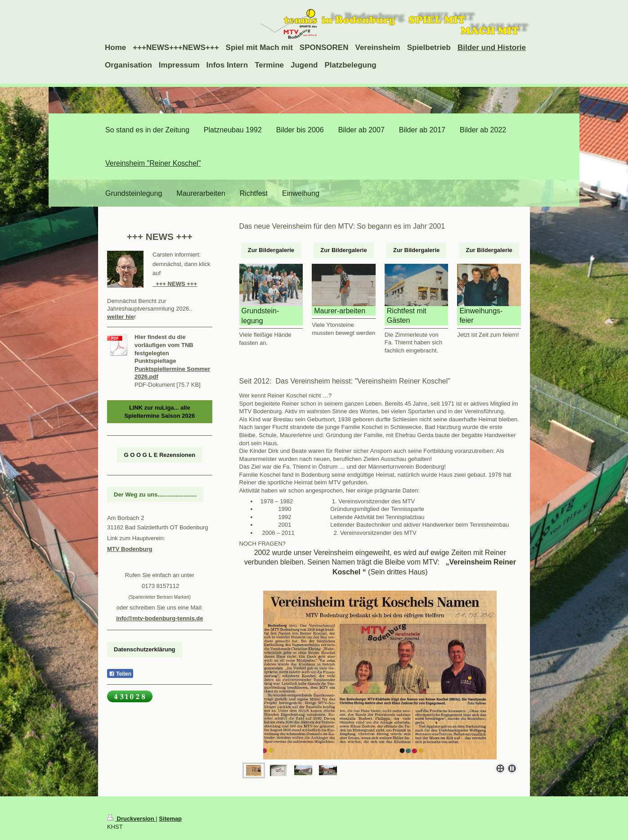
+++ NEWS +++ (175, 284)
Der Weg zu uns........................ (155, 495)
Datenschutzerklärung (145, 649)
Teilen (120, 674)
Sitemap (170, 819)
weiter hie (121, 317)
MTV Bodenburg (130, 549)
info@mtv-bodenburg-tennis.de (159, 618)
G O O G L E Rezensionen (159, 455)
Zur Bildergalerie (271, 250)
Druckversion (131, 819)
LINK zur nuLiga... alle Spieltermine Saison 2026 (159, 412)
